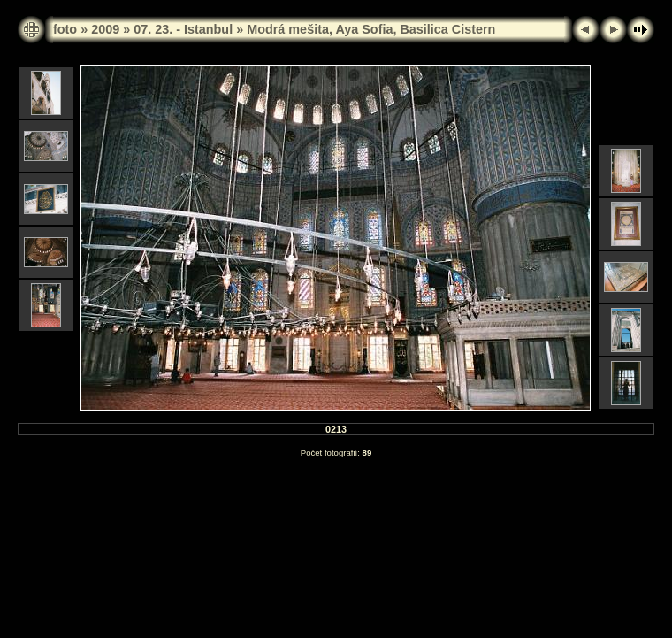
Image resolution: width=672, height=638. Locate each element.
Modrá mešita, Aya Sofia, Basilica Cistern (371, 29)
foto (65, 29)
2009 (105, 29)
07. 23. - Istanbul (183, 29)
